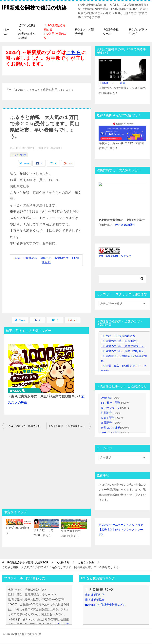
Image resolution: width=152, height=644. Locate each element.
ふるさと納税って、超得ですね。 (24, 427)
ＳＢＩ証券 (108, 418)
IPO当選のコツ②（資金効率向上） (123, 346)
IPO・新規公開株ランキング (115, 257)
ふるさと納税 (19, 155)
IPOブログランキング (138, 32)
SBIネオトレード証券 (112, 83)
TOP (27, 563)
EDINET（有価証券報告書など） (105, 605)
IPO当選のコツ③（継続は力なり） (123, 351)
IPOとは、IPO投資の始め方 (118, 336)
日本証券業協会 (95, 600)
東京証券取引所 (95, 595)
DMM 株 (106, 398)
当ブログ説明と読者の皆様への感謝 (27, 32)
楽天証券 (106, 423)
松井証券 (106, 413)
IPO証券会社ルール (111, 32)
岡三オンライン (110, 408)
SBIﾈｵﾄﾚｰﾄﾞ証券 (111, 403)
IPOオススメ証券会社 (85, 32)
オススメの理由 (125, 225)
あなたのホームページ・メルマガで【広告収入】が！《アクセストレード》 (121, 530)
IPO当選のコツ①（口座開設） (120, 341)
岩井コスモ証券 (110, 428)
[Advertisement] (46, 471)
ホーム (7, 32)
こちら (74, 53)
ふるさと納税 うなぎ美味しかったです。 (69, 427)
